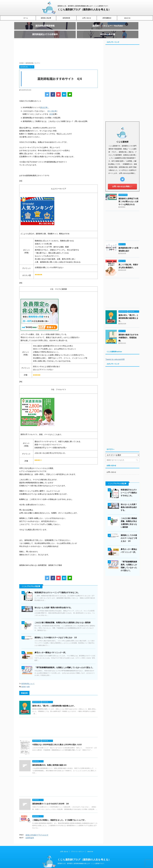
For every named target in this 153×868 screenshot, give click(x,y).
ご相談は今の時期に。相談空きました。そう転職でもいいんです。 (59, 815)
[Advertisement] (58, 47)
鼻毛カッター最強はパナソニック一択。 (51, 648)
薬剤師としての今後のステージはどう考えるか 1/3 (56, 633)
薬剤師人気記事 (46, 18)
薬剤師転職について (28, 679)
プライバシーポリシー (78, 847)
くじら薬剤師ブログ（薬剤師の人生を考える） (84, 10)
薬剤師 (24, 682)
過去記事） (45, 103)
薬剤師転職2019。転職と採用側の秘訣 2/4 (49, 760)
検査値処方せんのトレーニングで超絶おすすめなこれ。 (57, 588)
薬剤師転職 (66, 18)
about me (127, 18)
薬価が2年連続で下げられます (37, 830)
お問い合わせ (87, 18)
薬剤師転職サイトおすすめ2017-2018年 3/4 (50, 799)
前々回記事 (52, 106)
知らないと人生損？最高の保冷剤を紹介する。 (53, 603)
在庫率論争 (30, 833)
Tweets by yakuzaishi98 (115, 355)
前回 (51, 109)
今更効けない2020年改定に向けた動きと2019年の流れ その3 (57, 740)
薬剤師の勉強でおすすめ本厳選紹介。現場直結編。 (128, 333)
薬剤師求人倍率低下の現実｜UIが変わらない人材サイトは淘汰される (128, 197)
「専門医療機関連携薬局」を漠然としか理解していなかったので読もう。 (64, 663)
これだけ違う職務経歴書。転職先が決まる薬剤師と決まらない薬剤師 (63, 618)
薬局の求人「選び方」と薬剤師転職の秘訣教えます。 (54, 701)
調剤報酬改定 (107, 18)
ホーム (26, 18)
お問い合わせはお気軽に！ (122, 182)
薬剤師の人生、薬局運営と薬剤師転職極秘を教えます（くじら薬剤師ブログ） (81, 859)
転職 (28, 682)
